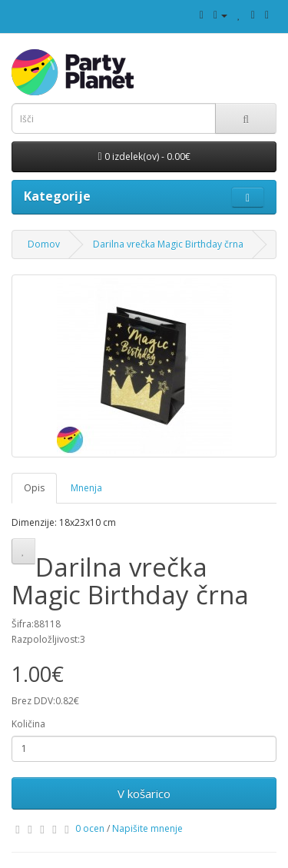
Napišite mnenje (147, 828)
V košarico (144, 793)
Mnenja (86, 488)
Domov (44, 244)
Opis (34, 488)
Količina (28, 724)
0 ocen (90, 828)
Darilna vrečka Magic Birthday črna (168, 244)
